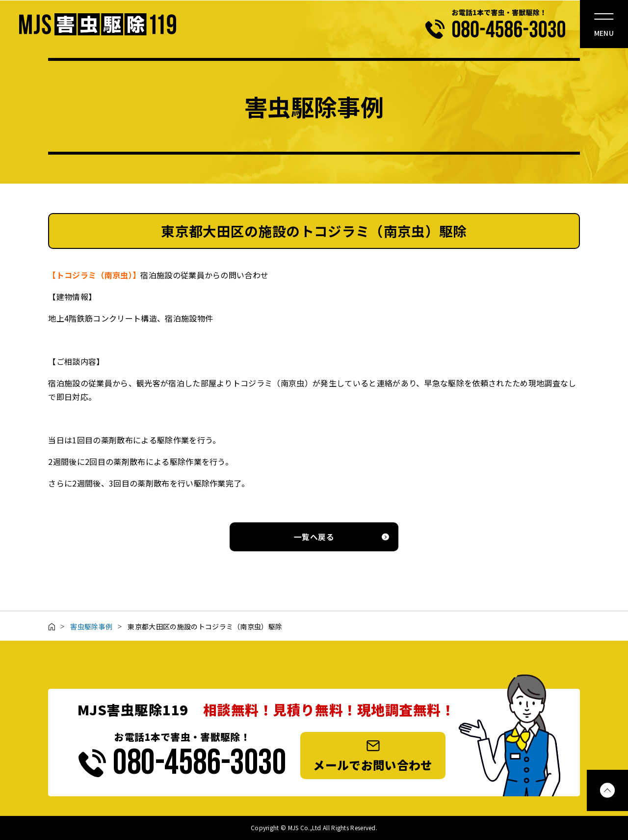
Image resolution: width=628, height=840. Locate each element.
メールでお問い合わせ (373, 757)
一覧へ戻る (314, 537)
